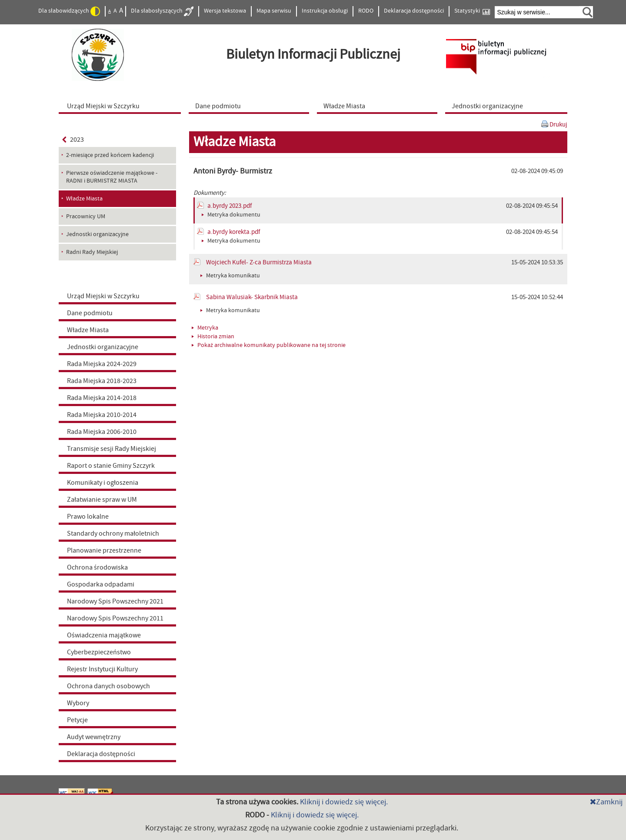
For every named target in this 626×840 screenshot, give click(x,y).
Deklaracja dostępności (414, 11)
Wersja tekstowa (225, 11)
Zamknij (606, 802)
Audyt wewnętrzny (94, 737)
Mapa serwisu (274, 11)
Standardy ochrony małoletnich (113, 533)
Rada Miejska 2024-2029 (102, 364)
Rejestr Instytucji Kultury (102, 669)
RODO (366, 11)
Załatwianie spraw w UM (102, 500)
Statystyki (472, 11)
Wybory (78, 703)
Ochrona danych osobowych (108, 686)
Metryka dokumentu (231, 215)
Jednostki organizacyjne (103, 347)
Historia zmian (213, 337)
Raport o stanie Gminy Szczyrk (111, 466)
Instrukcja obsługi (325, 11)
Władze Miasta (88, 330)
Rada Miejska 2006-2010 (102, 432)
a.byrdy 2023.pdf (230, 206)
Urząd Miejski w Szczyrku (103, 296)
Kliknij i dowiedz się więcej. (344, 802)
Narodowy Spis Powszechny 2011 (115, 618)
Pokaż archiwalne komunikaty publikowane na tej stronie (269, 345)
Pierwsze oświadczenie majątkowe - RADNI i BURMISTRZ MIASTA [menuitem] (112, 177)
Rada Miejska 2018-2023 (102, 381)
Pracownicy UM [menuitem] (86, 217)
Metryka (205, 328)
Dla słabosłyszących (162, 11)
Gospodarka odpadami (101, 584)
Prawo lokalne (88, 517)
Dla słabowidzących (69, 11)
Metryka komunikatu (230, 276)
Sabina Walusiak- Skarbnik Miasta (252, 297)
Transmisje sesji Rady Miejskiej (112, 449)
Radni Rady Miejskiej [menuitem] (92, 252)
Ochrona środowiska (97, 567)
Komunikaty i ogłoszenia (103, 483)
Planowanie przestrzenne (104, 550)
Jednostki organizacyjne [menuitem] (97, 234)
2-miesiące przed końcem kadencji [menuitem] (110, 155)
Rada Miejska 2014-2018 (102, 398)
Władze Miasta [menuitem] (84, 199)
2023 (73, 140)
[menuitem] (122, 106)
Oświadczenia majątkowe (104, 635)
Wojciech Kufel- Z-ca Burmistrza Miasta (259, 262)
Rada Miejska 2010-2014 (102, 415)
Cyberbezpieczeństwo (99, 652)
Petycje (77, 720)
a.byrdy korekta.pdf (234, 232)
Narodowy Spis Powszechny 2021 (115, 601)
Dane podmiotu (90, 313)
